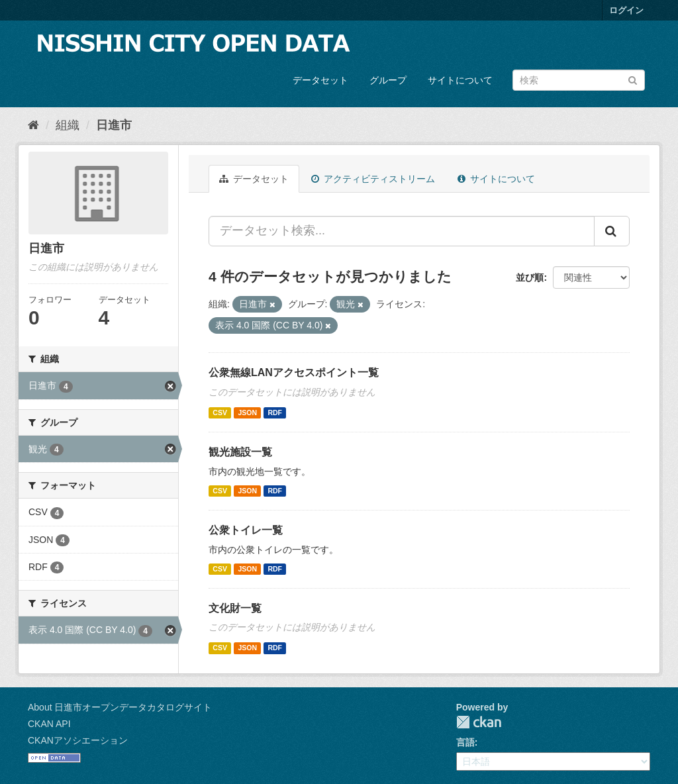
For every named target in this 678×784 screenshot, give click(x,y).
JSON (247, 413)
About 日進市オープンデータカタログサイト (120, 707)
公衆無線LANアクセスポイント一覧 (294, 372)
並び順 (530, 277)
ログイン (626, 10)
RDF (275, 413)
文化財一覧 (235, 608)
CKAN (479, 722)
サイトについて (460, 80)
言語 (465, 742)
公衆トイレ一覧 (246, 530)
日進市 (114, 125)
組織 (68, 125)
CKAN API (49, 724)
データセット (320, 80)
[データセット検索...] (402, 231)
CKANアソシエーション (78, 740)
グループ (388, 80)
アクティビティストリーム (373, 179)
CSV (220, 413)
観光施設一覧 (240, 452)
